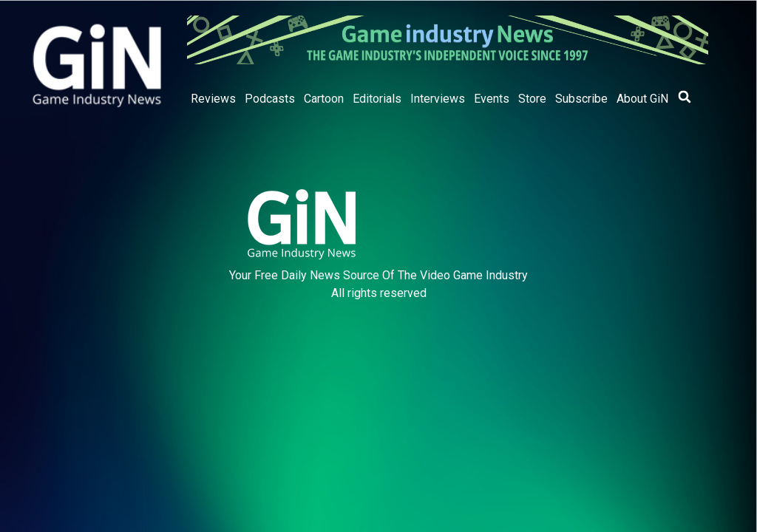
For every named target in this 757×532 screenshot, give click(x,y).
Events (492, 99)
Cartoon (324, 99)
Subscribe (581, 99)
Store (532, 99)
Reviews (213, 99)
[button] (685, 97)
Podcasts (270, 99)
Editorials (377, 99)
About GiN (642, 99)
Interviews (438, 99)
